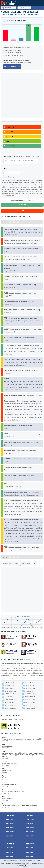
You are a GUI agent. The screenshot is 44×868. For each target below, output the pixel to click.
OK (25, 866)
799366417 (30, 828)
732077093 (30, 820)
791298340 (30, 849)
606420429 (10, 853)
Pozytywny (9, 146)
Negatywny (9, 127)
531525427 (5, 748)
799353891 (30, 824)
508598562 (5, 741)
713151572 (5, 780)
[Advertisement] (22, 95)
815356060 (10, 824)
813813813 (10, 820)
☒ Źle (22, 211)
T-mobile (33, 674)
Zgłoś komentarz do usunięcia (10, 564)
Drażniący (9, 132)
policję (12, 196)
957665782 (5, 759)
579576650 (30, 857)
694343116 (5, 773)
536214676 (30, 837)
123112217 (10, 828)
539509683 (5, 801)
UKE (40, 194)
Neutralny (9, 137)
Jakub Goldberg (19, 720)
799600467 (10, 832)
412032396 (10, 849)
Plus (26, 674)
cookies (15, 861)
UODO (4, 196)
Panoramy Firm (14, 671)
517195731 (5, 766)
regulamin (35, 156)
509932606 (5, 787)
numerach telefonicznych (22, 667)
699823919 (10, 857)
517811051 (5, 794)
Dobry (7, 141)
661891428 (30, 832)
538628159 (30, 853)
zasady (28, 156)
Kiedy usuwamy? (26, 564)
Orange (21, 674)
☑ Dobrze (22, 205)
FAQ (35, 564)
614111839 (5, 808)
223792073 (10, 837)
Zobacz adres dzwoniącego (12, 67)
